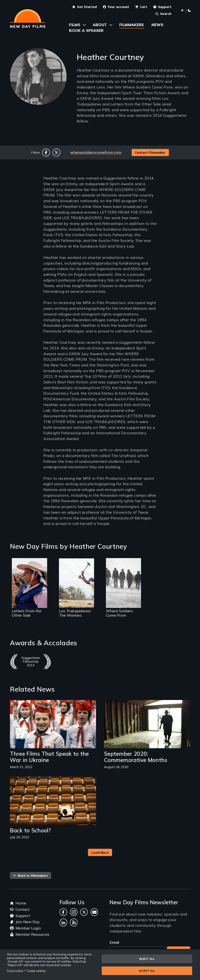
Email (114, 942)
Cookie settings (36, 970)
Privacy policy (15, 970)
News (157, 25)
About (100, 25)
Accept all (147, 971)
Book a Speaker (86, 30)
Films (75, 25)
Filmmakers (132, 25)
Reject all (147, 958)
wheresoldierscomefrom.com (96, 152)
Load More (100, 852)
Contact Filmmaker (150, 152)
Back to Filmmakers (31, 875)
